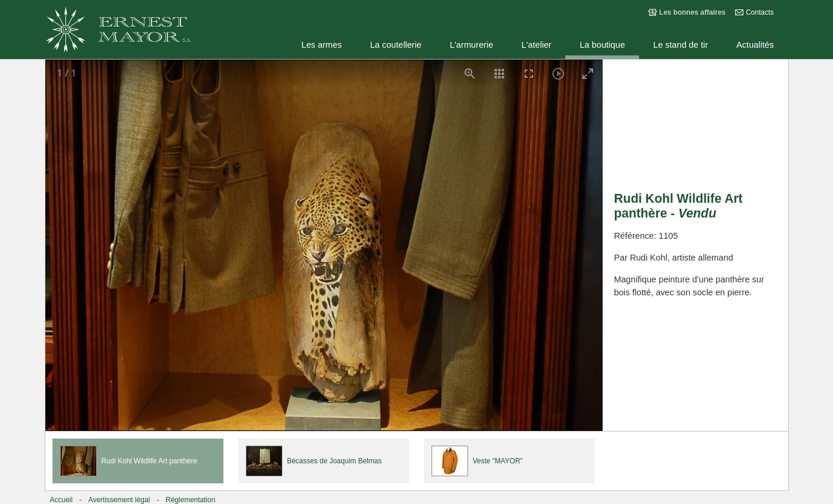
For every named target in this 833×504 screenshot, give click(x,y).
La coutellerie (396, 45)
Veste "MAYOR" (498, 461)
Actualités (755, 45)
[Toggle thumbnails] (499, 73)
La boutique (602, 45)
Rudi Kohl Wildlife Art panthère (149, 461)
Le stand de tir (681, 45)
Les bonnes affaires (692, 12)
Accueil (62, 500)
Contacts (760, 12)
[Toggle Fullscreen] (529, 73)
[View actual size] (470, 73)
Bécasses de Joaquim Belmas (335, 461)
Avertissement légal (119, 500)
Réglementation (190, 500)
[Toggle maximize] (588, 73)
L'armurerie (472, 45)
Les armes (321, 45)
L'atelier (537, 45)
